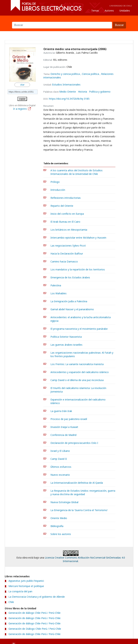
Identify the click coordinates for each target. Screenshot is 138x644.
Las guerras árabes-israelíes (66, 345)
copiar (22, 99)
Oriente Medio (59, 518)
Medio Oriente (68, 92)
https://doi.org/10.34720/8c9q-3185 (69, 99)
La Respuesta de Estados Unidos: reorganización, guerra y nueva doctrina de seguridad (83, 492)
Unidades (125, 11)
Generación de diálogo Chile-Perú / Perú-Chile (34, 613)
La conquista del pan (20, 591)
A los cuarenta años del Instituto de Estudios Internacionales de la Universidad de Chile (76, 172)
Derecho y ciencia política (65, 74)
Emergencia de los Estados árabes (70, 277)
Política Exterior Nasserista (66, 337)
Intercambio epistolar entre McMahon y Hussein (78, 238)
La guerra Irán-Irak (61, 411)
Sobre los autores (61, 534)
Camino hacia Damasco (64, 261)
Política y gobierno (100, 92)
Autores (109, 11)
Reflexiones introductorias (66, 198)
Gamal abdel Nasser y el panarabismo (72, 309)
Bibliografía (57, 526)
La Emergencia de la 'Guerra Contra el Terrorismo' (79, 510)
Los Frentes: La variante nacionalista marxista (77, 364)
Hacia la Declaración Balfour (67, 254)
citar (22, 85)
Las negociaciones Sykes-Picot (68, 246)
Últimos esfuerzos (61, 467)
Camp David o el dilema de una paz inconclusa (77, 380)
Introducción (58, 190)
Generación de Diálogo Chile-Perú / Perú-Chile (35, 629)
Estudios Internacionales (66, 85)
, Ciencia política (90, 74)
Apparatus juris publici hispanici (26, 581)
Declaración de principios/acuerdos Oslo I (74, 443)
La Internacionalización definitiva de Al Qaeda (77, 483)
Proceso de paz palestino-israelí (69, 419)
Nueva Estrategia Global (64, 502)
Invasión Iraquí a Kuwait (64, 427)
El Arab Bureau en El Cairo (65, 222)
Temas (95, 11)
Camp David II (59, 459)
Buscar (69, 20)
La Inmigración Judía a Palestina (69, 301)
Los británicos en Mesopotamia (69, 230)
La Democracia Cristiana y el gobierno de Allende (37, 597)
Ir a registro (22, 109)
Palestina (56, 285)
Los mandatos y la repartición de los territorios (78, 269)
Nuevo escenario (60, 475)
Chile (11, 602)
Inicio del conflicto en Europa (67, 214)
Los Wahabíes (59, 293)
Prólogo (55, 182)
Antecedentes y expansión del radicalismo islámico (80, 372)
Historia (82, 92)
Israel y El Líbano (60, 451)
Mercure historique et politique (26, 586)
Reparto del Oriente (62, 206)
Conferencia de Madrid (63, 435)
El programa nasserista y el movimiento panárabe (79, 329)
